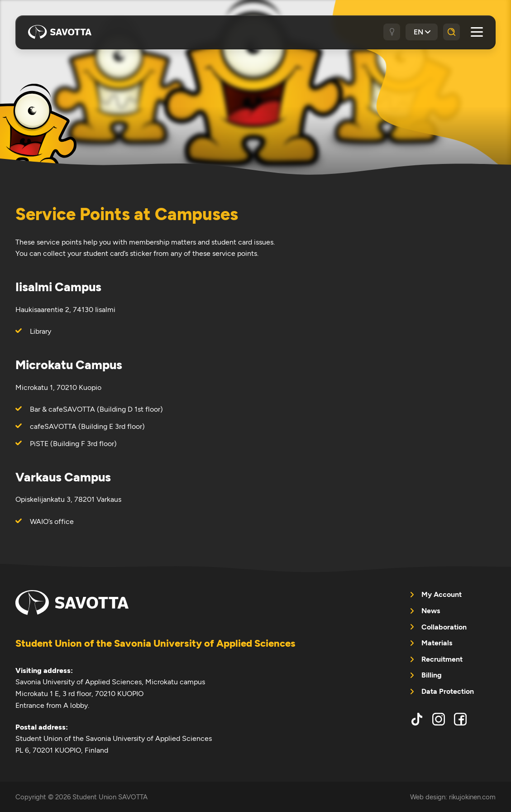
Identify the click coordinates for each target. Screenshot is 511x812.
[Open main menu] (477, 32)
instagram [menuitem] (439, 719)
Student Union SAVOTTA (60, 32)
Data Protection (448, 691)
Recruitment (442, 659)
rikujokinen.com (472, 797)
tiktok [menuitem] (417, 719)
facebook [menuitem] (460, 719)
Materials (437, 643)
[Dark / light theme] (392, 32)
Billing (432, 675)
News (431, 611)
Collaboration (444, 627)
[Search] (451, 32)
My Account (442, 594)
